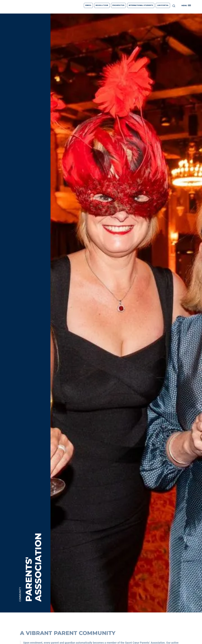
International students (141, 5)
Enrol (88, 5)
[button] (187, 5)
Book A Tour (102, 5)
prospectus (118, 5)
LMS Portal (163, 5)
